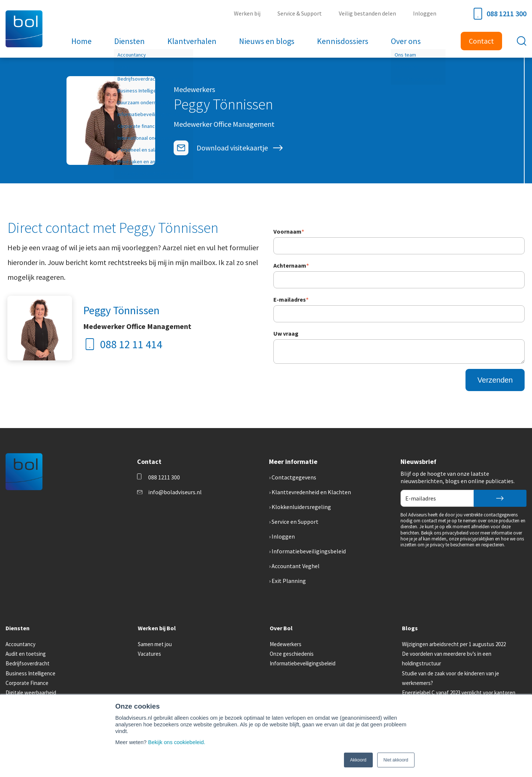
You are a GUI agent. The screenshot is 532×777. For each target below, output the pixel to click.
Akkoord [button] (358, 760)
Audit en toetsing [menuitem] (26, 654)
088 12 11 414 (123, 344)
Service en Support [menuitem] (295, 522)
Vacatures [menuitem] (149, 654)
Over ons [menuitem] (405, 41)
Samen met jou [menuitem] (155, 644)
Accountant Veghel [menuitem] (296, 566)
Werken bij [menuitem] (249, 13)
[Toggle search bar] (522, 41)
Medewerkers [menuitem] (286, 644)
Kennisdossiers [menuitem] (342, 41)
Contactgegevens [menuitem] (294, 477)
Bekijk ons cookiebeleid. (177, 742)
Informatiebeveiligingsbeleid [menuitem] (309, 551)
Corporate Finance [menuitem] (27, 683)
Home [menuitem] (83, 41)
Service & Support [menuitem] (301, 13)
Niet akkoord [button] (396, 760)
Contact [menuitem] (481, 41)
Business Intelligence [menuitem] (30, 673)
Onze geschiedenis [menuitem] (292, 654)
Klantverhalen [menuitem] (192, 41)
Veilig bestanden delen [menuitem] (368, 13)
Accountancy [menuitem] (21, 644)
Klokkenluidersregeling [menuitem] (301, 507)
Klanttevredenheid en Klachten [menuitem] (311, 492)
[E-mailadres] (181, 148)
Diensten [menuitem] (130, 41)
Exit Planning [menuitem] (289, 581)
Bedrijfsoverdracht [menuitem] (28, 663)
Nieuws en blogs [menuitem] (267, 41)
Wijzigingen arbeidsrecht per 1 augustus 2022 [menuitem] (454, 644)
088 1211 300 (500, 14)
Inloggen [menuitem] (425, 13)
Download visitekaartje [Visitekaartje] (232, 148)
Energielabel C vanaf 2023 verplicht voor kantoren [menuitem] (459, 693)
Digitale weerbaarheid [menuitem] (31, 693)
